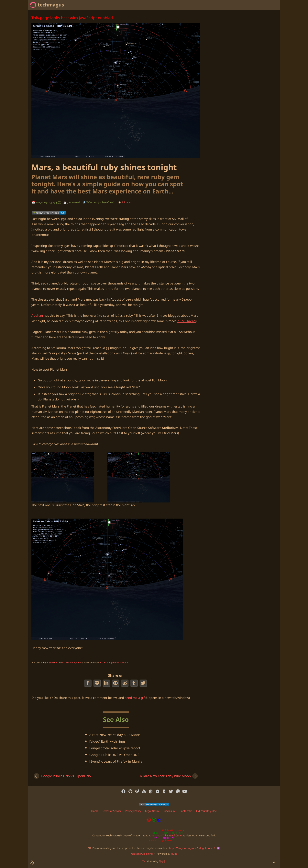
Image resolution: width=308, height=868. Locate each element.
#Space (126, 202)
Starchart (54, 663)
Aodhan (37, 315)
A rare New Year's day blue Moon (115, 735)
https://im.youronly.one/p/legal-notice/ (192, 848)
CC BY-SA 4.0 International (114, 663)
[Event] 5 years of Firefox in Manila (116, 761)
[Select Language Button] (253, 5)
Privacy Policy (133, 811)
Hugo (174, 854)
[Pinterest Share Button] (116, 683)
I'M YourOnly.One (207, 811)
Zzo (144, 861)
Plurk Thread (186, 321)
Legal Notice (152, 811)
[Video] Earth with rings (108, 741)
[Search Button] (243, 5)
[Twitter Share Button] (143, 683)
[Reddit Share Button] (125, 683)
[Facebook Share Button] (88, 683)
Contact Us (186, 811)
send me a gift (135, 698)
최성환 (162, 861)
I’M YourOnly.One (72, 663)
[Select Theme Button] (262, 5)
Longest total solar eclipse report (115, 748)
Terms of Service (112, 811)
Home (274, 5)
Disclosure (170, 811)
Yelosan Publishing (142, 854)
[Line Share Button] (97, 683)
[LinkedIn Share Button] (107, 683)
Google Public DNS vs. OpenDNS (114, 755)
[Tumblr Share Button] (134, 683)
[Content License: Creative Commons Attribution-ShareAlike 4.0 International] (154, 821)
